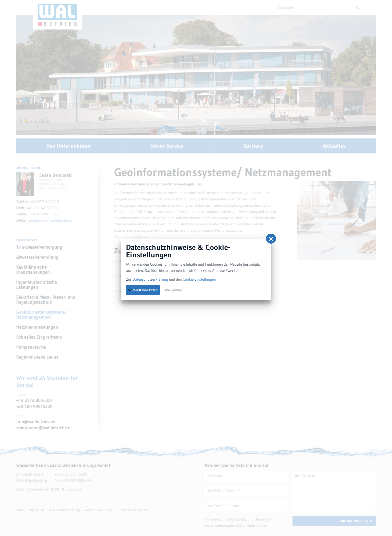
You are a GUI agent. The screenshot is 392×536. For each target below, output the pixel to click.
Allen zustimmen (143, 290)
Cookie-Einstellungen (199, 279)
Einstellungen (174, 290)
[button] (271, 239)
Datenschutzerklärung (150, 279)
